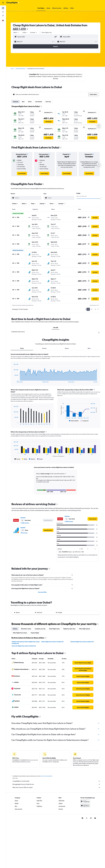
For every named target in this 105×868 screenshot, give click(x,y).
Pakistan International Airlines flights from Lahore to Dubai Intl (26, 642)
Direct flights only (47, 32)
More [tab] (89, 348)
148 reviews (24, 533)
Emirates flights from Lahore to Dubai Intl (82, 641)
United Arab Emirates (20, 69)
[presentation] (27, 29)
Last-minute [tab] (39, 102)
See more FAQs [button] (42, 592)
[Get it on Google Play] (85, 803)
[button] (3, 3)
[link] (22, 173)
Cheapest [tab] (16, 102)
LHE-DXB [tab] (56, 328)
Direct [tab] (30, 102)
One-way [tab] (48, 102)
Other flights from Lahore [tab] (20, 633)
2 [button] (92, 309)
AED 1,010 (19, 29)
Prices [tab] (22, 348)
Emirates (23, 517)
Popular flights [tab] (35, 633)
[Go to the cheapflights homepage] (13, 3)
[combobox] (34, 32)
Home (12, 69)
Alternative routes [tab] (26, 628)
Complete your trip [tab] (40, 628)
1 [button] (88, 309)
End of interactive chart (13, 381)
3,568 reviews (25, 523)
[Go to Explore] (3, 15)
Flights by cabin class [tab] (69, 628)
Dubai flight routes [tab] (54, 628)
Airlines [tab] (44, 348)
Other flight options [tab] (85, 628)
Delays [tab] (67, 348)
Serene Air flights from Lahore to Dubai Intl (24, 646)
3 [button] (95, 309)
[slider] (101, 198)
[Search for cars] (3, 12)
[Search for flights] (3, 8)
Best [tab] (23, 102)
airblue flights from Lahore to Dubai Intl (52, 641)
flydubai (23, 527)
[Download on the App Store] (85, 807)
